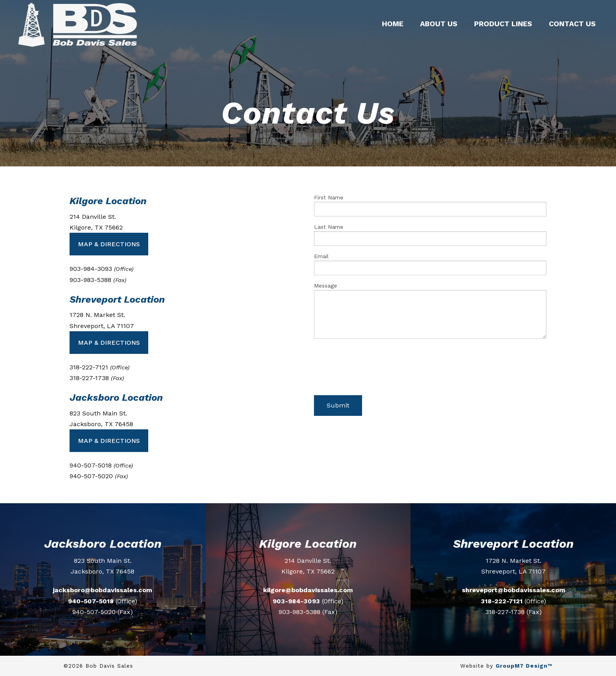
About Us (439, 24)
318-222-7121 (502, 601)
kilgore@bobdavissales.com (308, 590)
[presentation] (374, 370)
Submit (338, 405)
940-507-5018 (91, 601)
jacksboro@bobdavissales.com (103, 590)
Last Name (430, 235)
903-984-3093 (296, 601)
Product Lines (503, 24)
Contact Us (572, 24)
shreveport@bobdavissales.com (513, 590)
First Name (430, 205)
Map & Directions (109, 244)
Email (430, 264)
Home (393, 24)
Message (430, 311)
